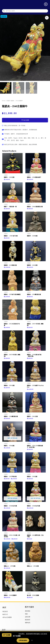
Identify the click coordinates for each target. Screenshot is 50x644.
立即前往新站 (23, 640)
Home (4, 101)
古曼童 (8, 101)
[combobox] (26, 11)
